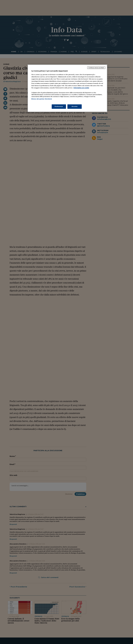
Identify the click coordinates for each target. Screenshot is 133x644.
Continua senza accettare (96, 68)
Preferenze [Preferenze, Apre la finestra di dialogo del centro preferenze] (59, 106)
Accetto (75, 106)
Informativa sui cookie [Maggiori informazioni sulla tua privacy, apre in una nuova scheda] (81, 88)
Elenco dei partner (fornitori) (42, 99)
